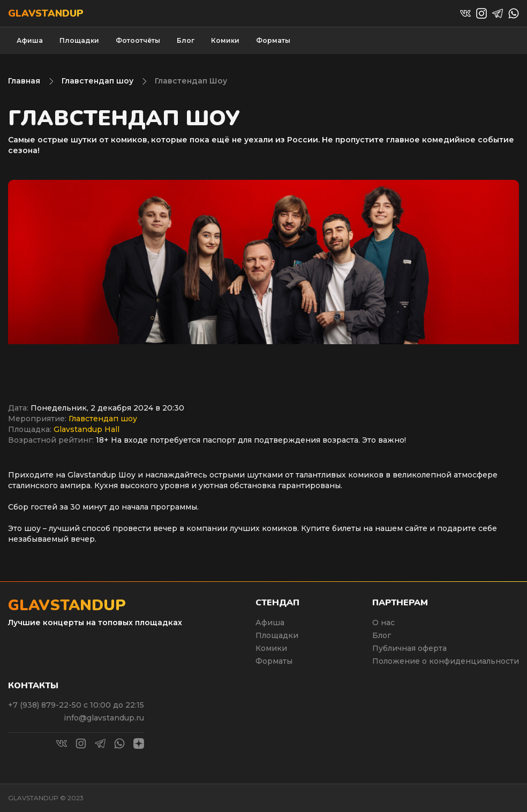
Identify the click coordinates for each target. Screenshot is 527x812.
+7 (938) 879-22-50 (46, 705)
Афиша (30, 40)
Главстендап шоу (97, 81)
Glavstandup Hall (86, 429)
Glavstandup (46, 13)
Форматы (273, 40)
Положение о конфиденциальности (446, 661)
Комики (225, 40)
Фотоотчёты (138, 40)
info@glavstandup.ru (104, 718)
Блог (186, 40)
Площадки (79, 40)
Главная (24, 81)
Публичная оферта (409, 648)
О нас (383, 623)
